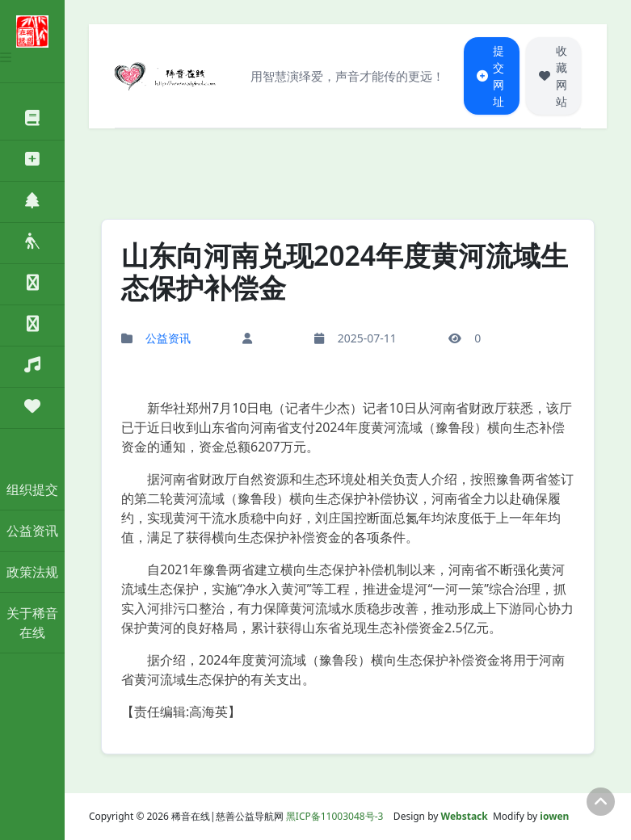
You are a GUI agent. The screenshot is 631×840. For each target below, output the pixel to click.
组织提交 (32, 489)
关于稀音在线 (32, 623)
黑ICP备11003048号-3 (335, 816)
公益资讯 (32, 531)
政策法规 (32, 572)
